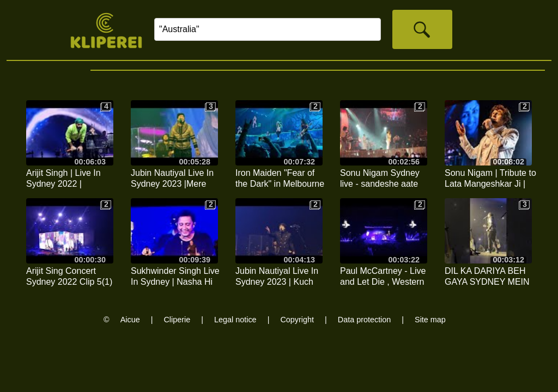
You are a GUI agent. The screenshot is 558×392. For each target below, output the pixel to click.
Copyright (297, 320)
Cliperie (177, 320)
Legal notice (235, 320)
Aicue (130, 320)
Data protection (365, 320)
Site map (430, 320)
